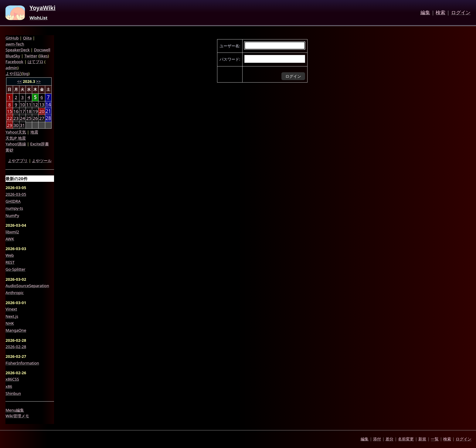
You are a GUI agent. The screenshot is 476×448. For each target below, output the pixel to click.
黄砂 (9, 150)
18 (29, 111)
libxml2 (12, 232)
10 (22, 104)
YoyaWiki (42, 8)
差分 (389, 439)
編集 (425, 13)
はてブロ (36, 62)
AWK (10, 239)
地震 (34, 132)
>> (38, 81)
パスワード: (230, 59)
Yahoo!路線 (16, 144)
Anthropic (15, 293)
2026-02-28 (16, 347)
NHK (10, 323)
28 (48, 118)
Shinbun (13, 393)
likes (44, 56)
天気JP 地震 (16, 138)
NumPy (12, 216)
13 (42, 104)
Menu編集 (15, 410)
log (25, 73)
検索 (440, 13)
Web (10, 255)
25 (29, 118)
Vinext (11, 309)
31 (22, 125)
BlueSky (13, 56)
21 (48, 111)
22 (10, 118)
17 (22, 111)
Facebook (14, 62)
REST (10, 262)
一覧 (435, 439)
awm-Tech (15, 44)
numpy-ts (14, 208)
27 (42, 118)
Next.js (12, 316)
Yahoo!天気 (16, 132)
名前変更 (406, 439)
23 (16, 118)
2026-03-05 (16, 194)
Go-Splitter (15, 269)
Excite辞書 (40, 144)
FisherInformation (22, 363)
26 (35, 118)
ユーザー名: (230, 46)
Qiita (27, 38)
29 (10, 125)
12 (35, 104)
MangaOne (16, 330)
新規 (422, 439)
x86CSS (12, 379)
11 (29, 104)
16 (16, 111)
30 (16, 125)
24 (22, 118)
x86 (9, 386)
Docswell (42, 50)
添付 (377, 439)
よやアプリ (18, 161)
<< (20, 81)
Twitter (31, 56)
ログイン (461, 13)
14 (48, 105)
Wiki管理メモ (17, 416)
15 (10, 111)
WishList (38, 18)
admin (11, 68)
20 (42, 111)
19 (35, 111)
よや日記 (13, 73)
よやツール (42, 161)
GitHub (12, 38)
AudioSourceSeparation (27, 286)
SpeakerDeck (17, 50)
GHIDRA (13, 201)
